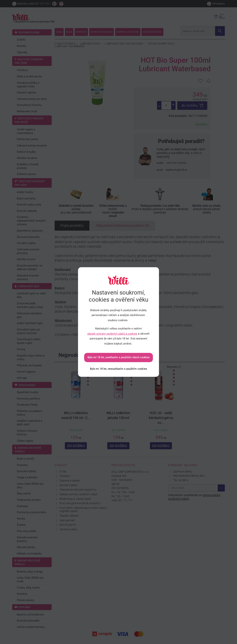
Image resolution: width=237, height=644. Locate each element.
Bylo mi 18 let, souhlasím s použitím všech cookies (119, 357)
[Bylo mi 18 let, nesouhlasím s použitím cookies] (118, 369)
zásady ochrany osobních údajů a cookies (112, 334)
